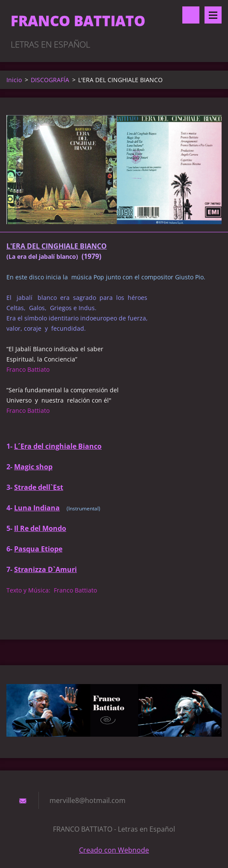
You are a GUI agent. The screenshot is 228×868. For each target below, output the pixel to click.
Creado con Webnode (114, 850)
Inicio (14, 80)
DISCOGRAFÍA (50, 80)
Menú (213, 15)
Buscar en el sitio (191, 15)
